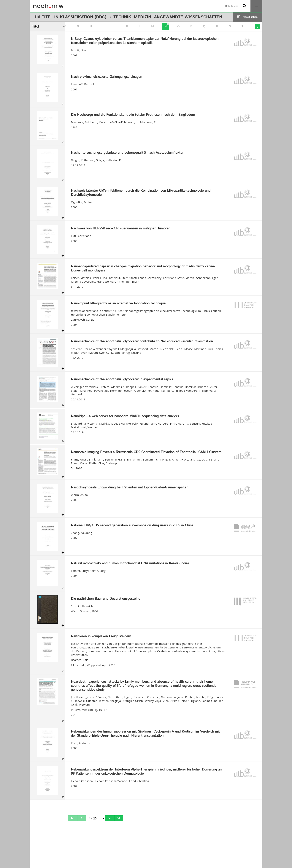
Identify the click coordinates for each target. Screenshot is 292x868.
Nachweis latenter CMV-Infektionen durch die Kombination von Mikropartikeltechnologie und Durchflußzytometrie (141, 193)
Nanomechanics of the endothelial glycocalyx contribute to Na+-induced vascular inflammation (142, 342)
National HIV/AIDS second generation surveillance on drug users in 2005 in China (132, 526)
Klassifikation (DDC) (83, 17)
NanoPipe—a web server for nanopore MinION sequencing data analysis (125, 416)
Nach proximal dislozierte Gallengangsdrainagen (107, 77)
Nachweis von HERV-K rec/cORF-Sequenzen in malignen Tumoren (121, 229)
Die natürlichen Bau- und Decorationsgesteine (106, 599)
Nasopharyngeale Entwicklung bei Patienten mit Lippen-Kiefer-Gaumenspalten (130, 488)
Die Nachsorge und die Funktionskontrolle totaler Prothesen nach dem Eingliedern (133, 115)
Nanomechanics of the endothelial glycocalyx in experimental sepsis (122, 380)
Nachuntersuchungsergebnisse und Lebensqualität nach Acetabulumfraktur (127, 153)
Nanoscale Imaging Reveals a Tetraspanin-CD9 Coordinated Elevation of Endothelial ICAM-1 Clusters (146, 452)
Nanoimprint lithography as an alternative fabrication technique (118, 304)
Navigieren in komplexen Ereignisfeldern (101, 637)
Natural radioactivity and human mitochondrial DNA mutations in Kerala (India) (130, 564)
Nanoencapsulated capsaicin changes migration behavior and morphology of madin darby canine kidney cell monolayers (143, 269)
